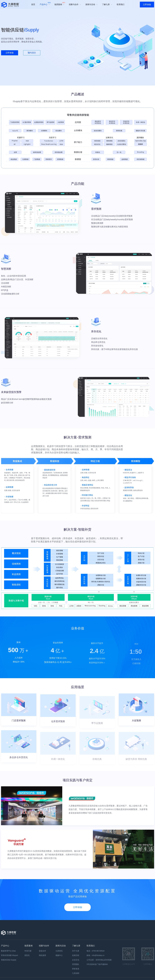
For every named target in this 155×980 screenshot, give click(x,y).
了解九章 (107, 4)
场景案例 (60, 4)
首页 (33, 4)
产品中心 (45, 4)
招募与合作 (75, 4)
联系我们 (121, 4)
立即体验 (147, 5)
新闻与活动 (91, 4)
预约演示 (32, 53)
